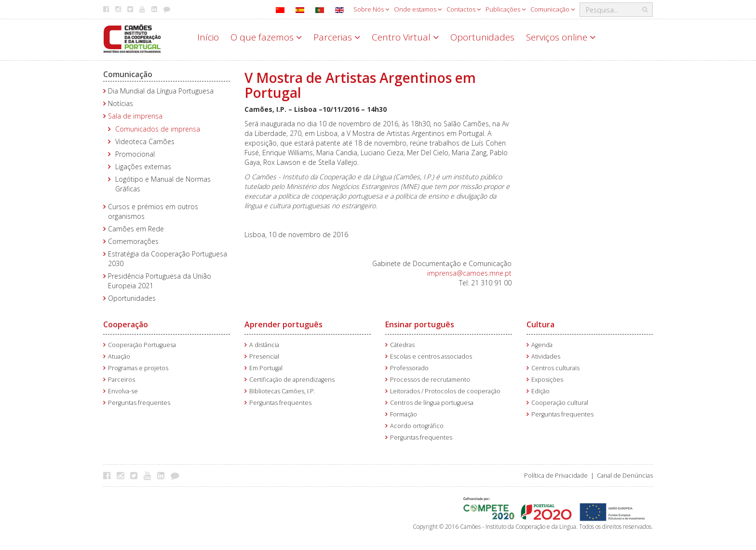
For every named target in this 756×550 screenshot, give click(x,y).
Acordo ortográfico (417, 426)
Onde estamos (418, 9)
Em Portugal (266, 368)
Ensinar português (420, 324)
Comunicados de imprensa (158, 129)
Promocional (135, 154)
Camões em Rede (136, 229)
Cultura (540, 324)
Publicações (506, 9)
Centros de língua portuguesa (432, 403)
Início (208, 37)
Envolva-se (123, 391)
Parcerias (337, 37)
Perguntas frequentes (139, 403)
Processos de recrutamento (430, 380)
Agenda (542, 345)
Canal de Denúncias (625, 476)
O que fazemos (266, 37)
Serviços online (561, 37)
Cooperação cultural (560, 403)
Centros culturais (555, 368)
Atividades (546, 356)
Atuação (119, 356)
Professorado (409, 368)
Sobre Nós (371, 9)
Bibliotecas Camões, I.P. (282, 391)
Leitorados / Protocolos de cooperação (445, 391)
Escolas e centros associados (431, 356)
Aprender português (283, 324)
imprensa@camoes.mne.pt (469, 273)
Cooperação (126, 324)
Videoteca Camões (145, 141)
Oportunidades (482, 37)
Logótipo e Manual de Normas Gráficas (163, 184)
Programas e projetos (138, 368)
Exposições (547, 380)
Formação (404, 414)
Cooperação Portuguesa (142, 345)
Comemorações (133, 241)
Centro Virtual (405, 37)
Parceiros (121, 380)
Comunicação (553, 9)
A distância (264, 345)
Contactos (464, 9)
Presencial (264, 356)
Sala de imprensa (135, 116)
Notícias (121, 103)
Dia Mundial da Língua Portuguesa (161, 91)
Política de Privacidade (556, 476)
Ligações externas (143, 167)
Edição (540, 391)
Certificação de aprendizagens (292, 380)
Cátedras (402, 345)
